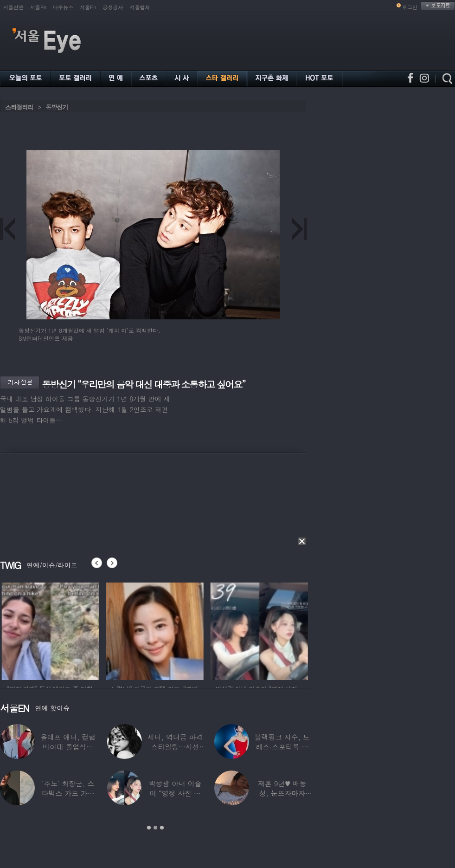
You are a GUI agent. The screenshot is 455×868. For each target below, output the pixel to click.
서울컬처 (140, 7)
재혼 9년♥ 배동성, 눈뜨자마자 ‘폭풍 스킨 (282, 793)
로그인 (410, 7)
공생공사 (113, 7)
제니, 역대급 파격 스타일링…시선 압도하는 (175, 747)
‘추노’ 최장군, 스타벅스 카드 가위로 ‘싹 (68, 793)
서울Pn (38, 7)
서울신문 (13, 7)
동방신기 (57, 107)
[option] (63, 630)
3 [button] (162, 828)
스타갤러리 (19, 107)
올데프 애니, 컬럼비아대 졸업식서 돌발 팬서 (68, 747)
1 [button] (149, 828)
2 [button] (155, 828)
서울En (88, 7)
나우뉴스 (63, 7)
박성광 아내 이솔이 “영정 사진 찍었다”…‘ (175, 793)
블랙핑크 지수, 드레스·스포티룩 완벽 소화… (282, 747)
